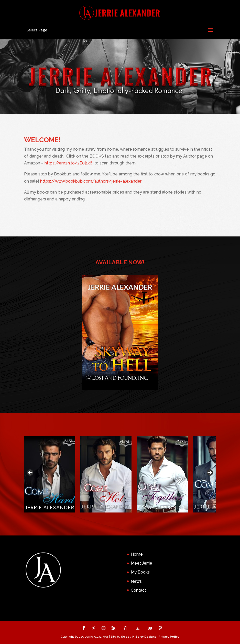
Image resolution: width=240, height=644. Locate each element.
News (136, 581)
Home (137, 554)
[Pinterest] (160, 629)
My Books (140, 572)
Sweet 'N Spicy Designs (139, 637)
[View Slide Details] (50, 474)
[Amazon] (137, 628)
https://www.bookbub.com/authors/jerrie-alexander (91, 181)
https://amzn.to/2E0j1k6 (68, 163)
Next (210, 473)
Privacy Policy (169, 637)
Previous (30, 473)
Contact (138, 590)
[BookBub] (150, 628)
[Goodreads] (125, 628)
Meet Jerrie (141, 563)
